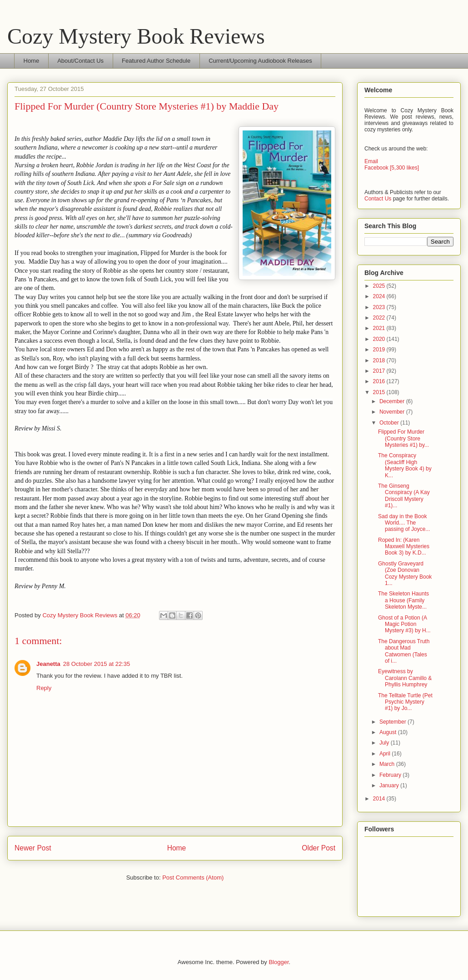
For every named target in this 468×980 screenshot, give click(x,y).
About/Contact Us (80, 61)
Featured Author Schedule (156, 61)
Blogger (279, 962)
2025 (380, 286)
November (393, 412)
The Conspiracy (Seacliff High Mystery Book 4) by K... (405, 465)
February (391, 775)
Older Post (319, 848)
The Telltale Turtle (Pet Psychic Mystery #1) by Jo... (405, 702)
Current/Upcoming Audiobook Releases (260, 61)
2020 (380, 339)
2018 (380, 360)
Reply (44, 688)
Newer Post (33, 848)
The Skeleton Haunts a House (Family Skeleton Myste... (403, 600)
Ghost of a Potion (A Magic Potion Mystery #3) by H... (404, 624)
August (389, 732)
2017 (380, 371)
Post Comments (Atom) (193, 877)
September (393, 722)
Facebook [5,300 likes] (392, 168)
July (385, 743)
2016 (380, 381)
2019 (380, 350)
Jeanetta (48, 664)
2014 (380, 799)
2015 (380, 392)
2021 (380, 328)
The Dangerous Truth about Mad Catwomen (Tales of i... (404, 651)
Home (32, 61)
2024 (380, 296)
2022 (380, 318)
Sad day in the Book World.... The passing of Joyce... (404, 523)
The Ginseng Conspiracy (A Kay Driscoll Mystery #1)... (404, 496)
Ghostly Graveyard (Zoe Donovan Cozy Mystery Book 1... (405, 573)
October (390, 423)
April (386, 754)
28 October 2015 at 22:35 (97, 664)
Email (371, 161)
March (388, 764)
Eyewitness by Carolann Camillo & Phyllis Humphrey (405, 678)
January (390, 785)
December (393, 401)
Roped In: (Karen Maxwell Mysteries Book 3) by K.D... (404, 547)
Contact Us (378, 199)
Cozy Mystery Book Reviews (136, 36)
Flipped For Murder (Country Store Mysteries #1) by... (403, 438)
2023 (380, 307)
